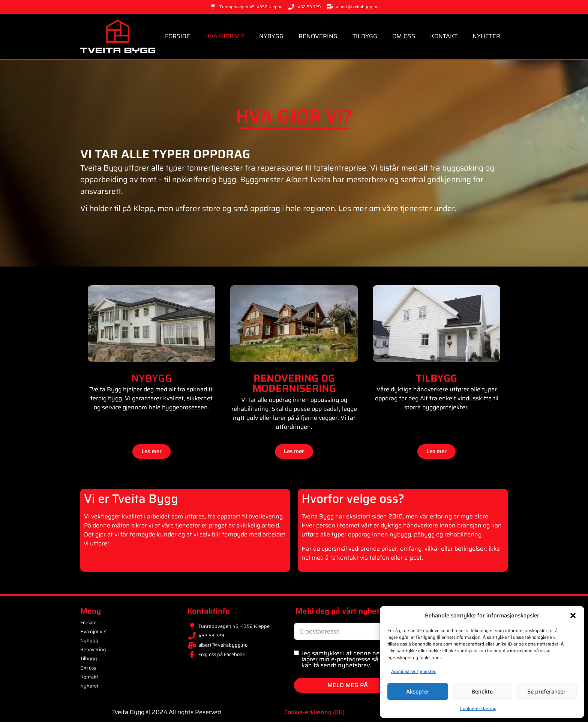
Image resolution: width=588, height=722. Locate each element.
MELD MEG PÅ (348, 685)
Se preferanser (546, 692)
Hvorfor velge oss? (353, 499)
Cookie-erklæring (478, 708)
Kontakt (444, 36)
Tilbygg (365, 36)
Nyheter (486, 36)
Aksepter (418, 692)
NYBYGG (151, 378)
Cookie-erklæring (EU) (314, 712)
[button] (573, 616)
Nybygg (271, 36)
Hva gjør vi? (225, 36)
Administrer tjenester (413, 671)
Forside (178, 36)
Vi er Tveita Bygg (131, 499)
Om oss (404, 36)
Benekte (482, 692)
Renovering (318, 36)
